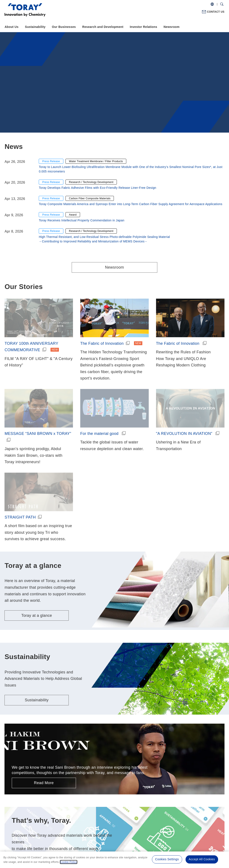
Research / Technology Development (91, 182)
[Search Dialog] (222, 4)
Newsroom (171, 27)
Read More (44, 783)
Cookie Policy (69, 862)
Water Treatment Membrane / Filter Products (96, 161)
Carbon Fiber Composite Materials (90, 198)
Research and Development (103, 27)
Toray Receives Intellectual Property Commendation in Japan (82, 220)
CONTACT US (216, 12)
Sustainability (35, 27)
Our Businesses (64, 27)
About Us (11, 27)
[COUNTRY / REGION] (212, 4)
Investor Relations (143, 27)
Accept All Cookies (202, 859)
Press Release (51, 161)
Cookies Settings (167, 859)
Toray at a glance (37, 615)
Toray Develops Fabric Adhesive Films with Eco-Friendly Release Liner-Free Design (97, 188)
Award (73, 215)
